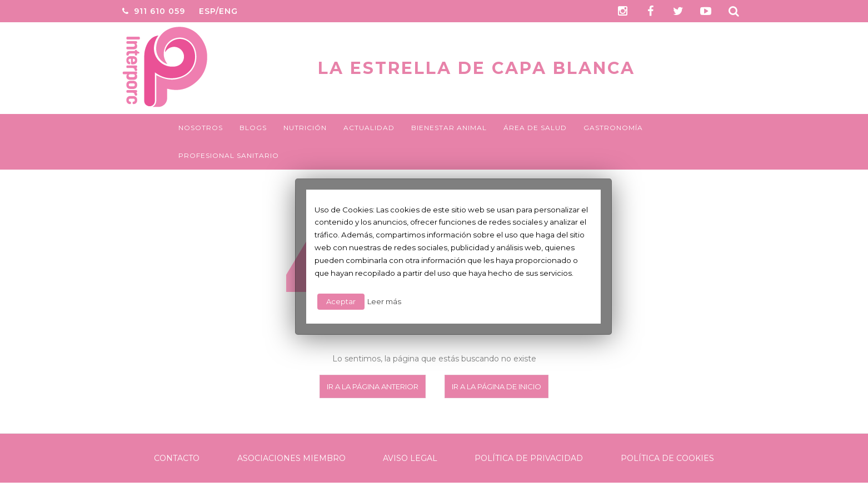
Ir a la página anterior (373, 386)
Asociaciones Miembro (291, 458)
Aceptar (341, 301)
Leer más (384, 301)
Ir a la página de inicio (497, 386)
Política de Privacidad (529, 458)
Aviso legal (410, 458)
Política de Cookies (667, 458)
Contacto (177, 458)
